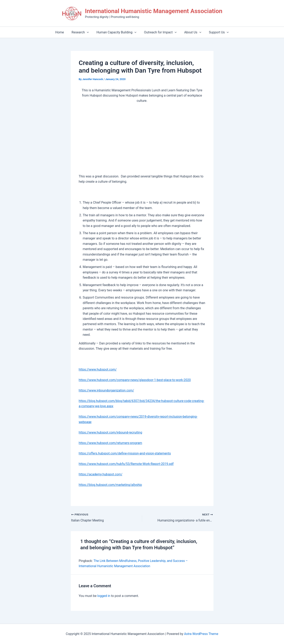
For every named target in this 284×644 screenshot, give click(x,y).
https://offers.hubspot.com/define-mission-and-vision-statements (126, 453)
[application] (89, 32)
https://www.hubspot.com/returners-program (111, 443)
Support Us (216, 32)
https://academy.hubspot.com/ (101, 474)
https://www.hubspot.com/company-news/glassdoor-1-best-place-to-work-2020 (136, 380)
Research (82, 32)
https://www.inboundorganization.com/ (107, 390)
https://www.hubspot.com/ (98, 369)
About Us (191, 32)
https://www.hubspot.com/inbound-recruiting (111, 432)
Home (63, 32)
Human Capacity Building (117, 32)
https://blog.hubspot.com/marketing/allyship (111, 485)
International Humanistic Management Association (154, 11)
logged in (104, 596)
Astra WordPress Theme (201, 634)
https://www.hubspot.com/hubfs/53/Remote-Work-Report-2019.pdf (127, 464)
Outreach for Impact (160, 32)
